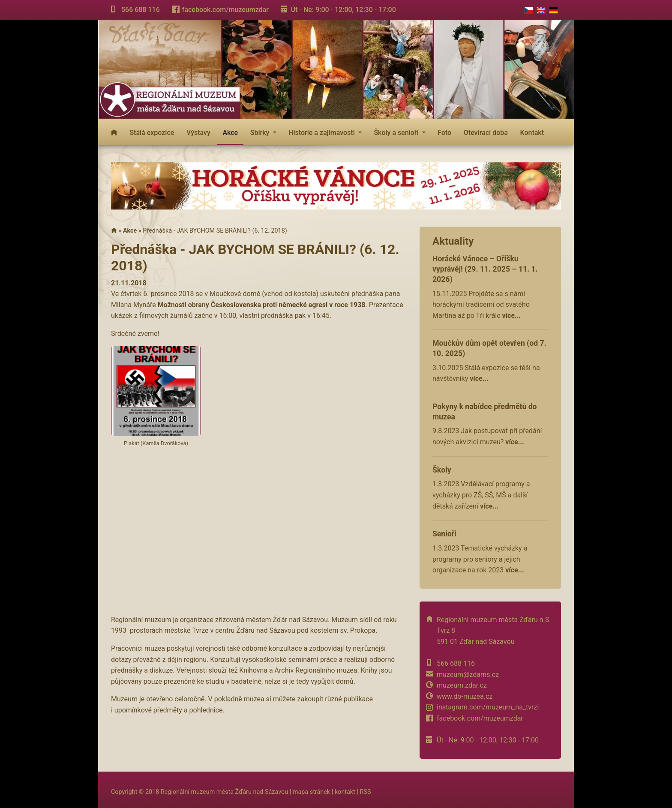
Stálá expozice (152, 133)
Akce (230, 133)
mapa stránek (311, 792)
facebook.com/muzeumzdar (225, 10)
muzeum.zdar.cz (462, 685)
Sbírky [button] (261, 133)
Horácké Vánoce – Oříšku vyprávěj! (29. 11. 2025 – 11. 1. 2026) (485, 269)
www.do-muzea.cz (465, 696)
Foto (444, 133)
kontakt (345, 792)
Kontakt (532, 133)
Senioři (444, 534)
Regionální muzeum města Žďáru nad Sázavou (224, 792)
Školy (442, 470)
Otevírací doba (486, 133)
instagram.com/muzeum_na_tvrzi (488, 707)
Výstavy (198, 133)
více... (511, 316)
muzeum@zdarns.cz (468, 675)
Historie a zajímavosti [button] (322, 133)
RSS (365, 792)
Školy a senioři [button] (397, 133)
